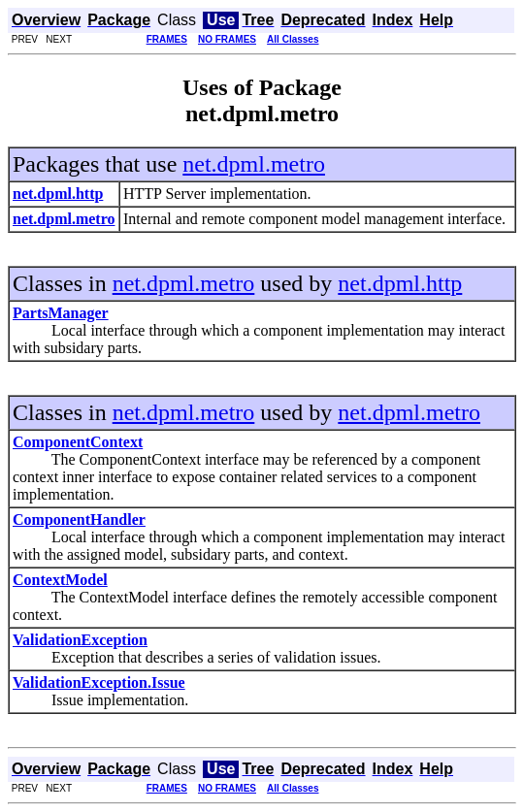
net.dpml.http (400, 283)
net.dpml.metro (254, 164)
